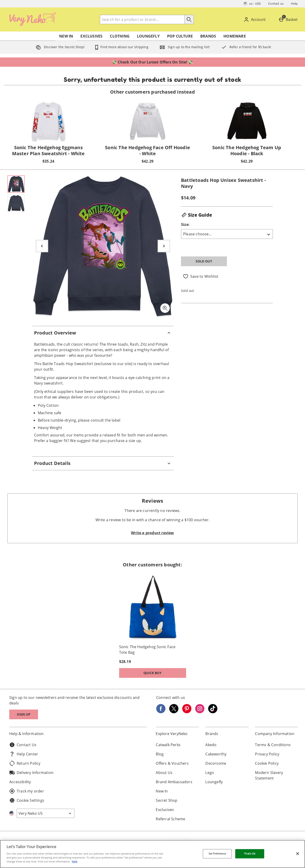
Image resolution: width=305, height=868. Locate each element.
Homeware (235, 36)
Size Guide (197, 215)
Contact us (276, 3)
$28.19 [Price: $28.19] (125, 662)
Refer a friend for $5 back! (245, 47)
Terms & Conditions (273, 745)
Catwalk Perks (168, 745)
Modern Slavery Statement (269, 775)
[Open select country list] (46, 813)
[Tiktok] (213, 712)
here (75, 861)
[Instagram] (200, 712)
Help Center (24, 754)
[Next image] (164, 246)
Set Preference (217, 854)
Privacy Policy (267, 754)
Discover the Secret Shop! (59, 47)
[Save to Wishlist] (201, 276)
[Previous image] (42, 246)
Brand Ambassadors (174, 782)
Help (294, 3)
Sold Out (204, 261)
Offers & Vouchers (172, 763)
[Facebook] (161, 712)
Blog (160, 754)
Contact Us (23, 745)
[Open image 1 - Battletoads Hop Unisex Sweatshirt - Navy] (16, 184)
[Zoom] (165, 308)
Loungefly (148, 36)
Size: (185, 224)
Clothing (120, 36)
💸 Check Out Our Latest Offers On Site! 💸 (152, 62)
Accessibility (20, 782)
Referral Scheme (170, 819)
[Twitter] (174, 712)
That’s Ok (250, 854)
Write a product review (152, 533)
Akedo (211, 745)
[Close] (298, 854)
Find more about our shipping (121, 47)
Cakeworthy (216, 754)
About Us (164, 773)
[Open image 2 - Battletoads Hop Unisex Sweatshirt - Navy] (16, 203)
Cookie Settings (27, 800)
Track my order (27, 791)
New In (66, 36)
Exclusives (91, 36)
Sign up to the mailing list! (184, 47)
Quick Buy (162, 674)
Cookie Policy (267, 763)
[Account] (256, 19)
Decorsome (216, 763)
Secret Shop (167, 800)
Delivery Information (31, 773)
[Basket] (289, 19)
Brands (208, 36)
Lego (210, 773)
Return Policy (25, 763)
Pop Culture (180, 36)
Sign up (24, 714)
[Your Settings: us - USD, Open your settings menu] (252, 4)
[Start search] (189, 19)
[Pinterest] (187, 712)
